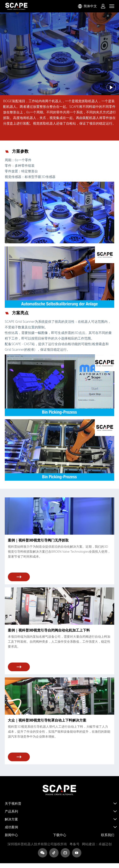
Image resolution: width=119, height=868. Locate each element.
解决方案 (11, 819)
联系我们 (108, 835)
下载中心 (60, 835)
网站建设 (89, 844)
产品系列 (11, 811)
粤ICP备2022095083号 (75, 844)
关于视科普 (13, 803)
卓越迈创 (105, 844)
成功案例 (11, 827)
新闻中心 (11, 835)
